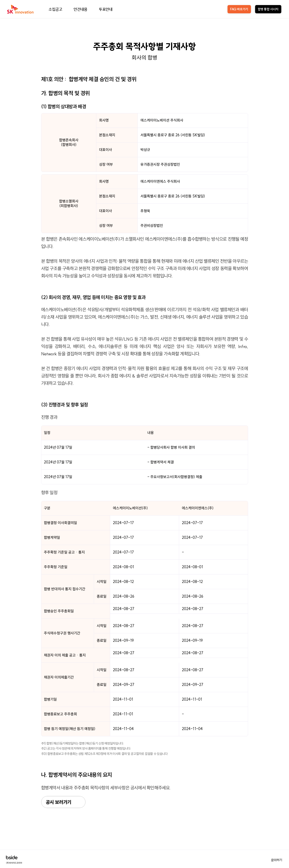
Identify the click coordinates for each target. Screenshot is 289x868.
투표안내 (106, 9)
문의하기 (277, 860)
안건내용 (80, 9)
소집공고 (55, 9)
